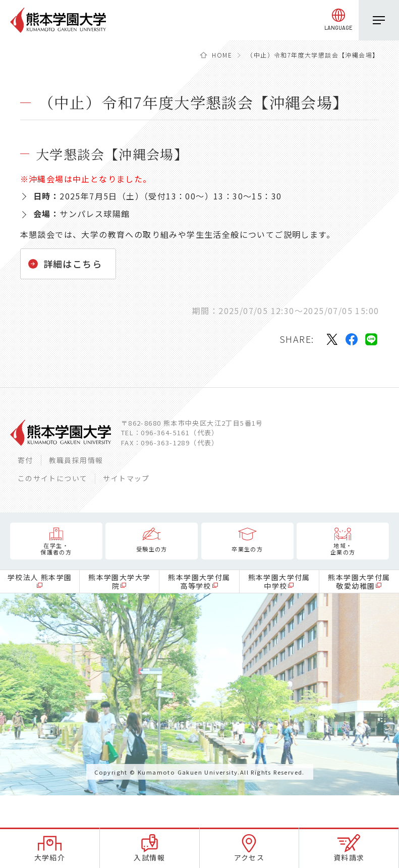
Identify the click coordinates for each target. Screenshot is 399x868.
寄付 (25, 460)
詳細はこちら (73, 264)
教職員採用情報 (76, 460)
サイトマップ (126, 478)
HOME (222, 55)
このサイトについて (53, 478)
